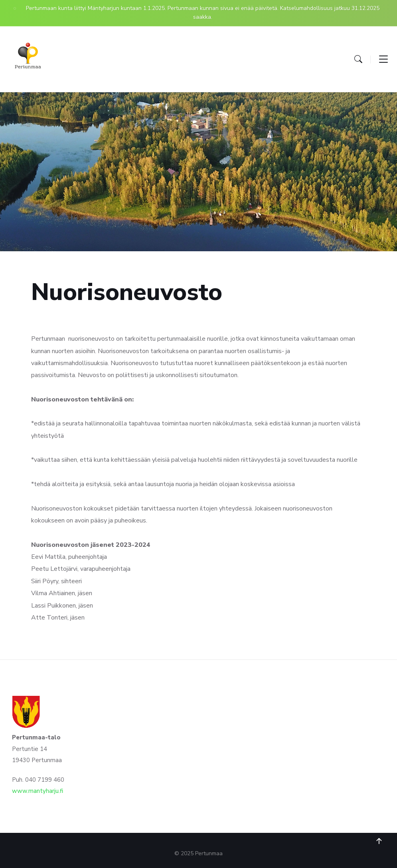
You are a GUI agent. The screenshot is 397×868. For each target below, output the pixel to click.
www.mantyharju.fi (38, 791)
